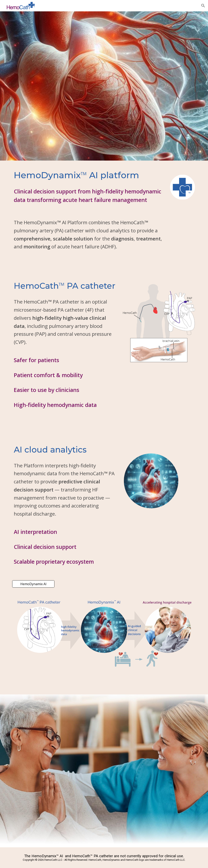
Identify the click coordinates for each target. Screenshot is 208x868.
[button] (203, 6)
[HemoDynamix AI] (33, 584)
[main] (88, 175)
